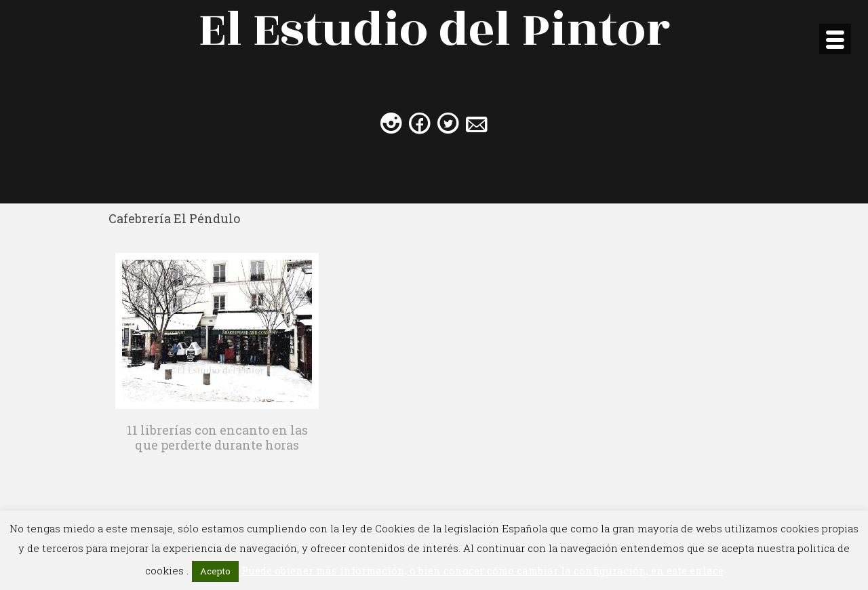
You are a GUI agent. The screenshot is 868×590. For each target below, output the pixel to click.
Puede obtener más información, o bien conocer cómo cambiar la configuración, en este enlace (482, 570)
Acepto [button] (215, 571)
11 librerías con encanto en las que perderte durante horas (217, 437)
